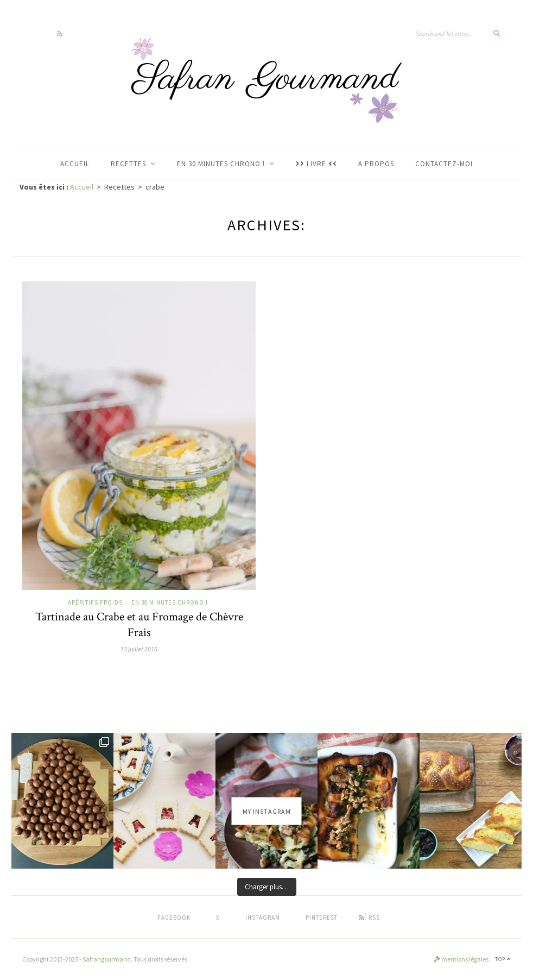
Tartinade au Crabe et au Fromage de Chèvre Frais (139, 625)
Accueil (82, 187)
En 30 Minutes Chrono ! (221, 164)
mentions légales (461, 959)
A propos (376, 164)
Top (503, 959)
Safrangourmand (107, 959)
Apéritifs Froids (95, 602)
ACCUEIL (75, 164)
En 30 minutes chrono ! (170, 602)
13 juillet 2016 (139, 649)
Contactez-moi (444, 164)
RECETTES (128, 164)
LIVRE (316, 164)
